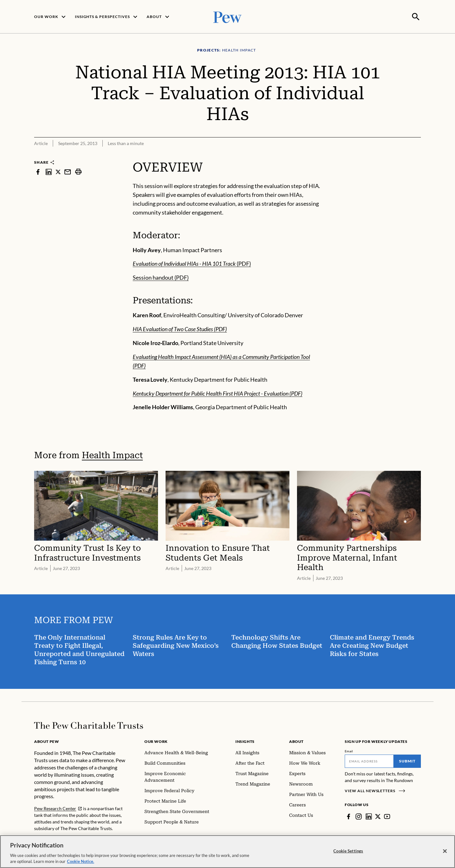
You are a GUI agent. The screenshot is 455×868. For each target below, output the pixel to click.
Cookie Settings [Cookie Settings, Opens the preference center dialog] (348, 851)
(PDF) (192, 263)
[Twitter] (378, 816)
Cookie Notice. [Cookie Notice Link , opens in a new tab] (81, 861)
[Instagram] (359, 816)
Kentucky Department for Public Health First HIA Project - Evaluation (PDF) (218, 393)
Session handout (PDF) (161, 277)
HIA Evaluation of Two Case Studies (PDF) (180, 328)
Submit (407, 760)
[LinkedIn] (369, 816)
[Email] (369, 761)
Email (349, 750)
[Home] (89, 725)
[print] (78, 171)
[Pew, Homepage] (227, 16)
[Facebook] (349, 816)
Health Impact (112, 455)
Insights (245, 741)
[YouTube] (387, 816)
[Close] (445, 851)
